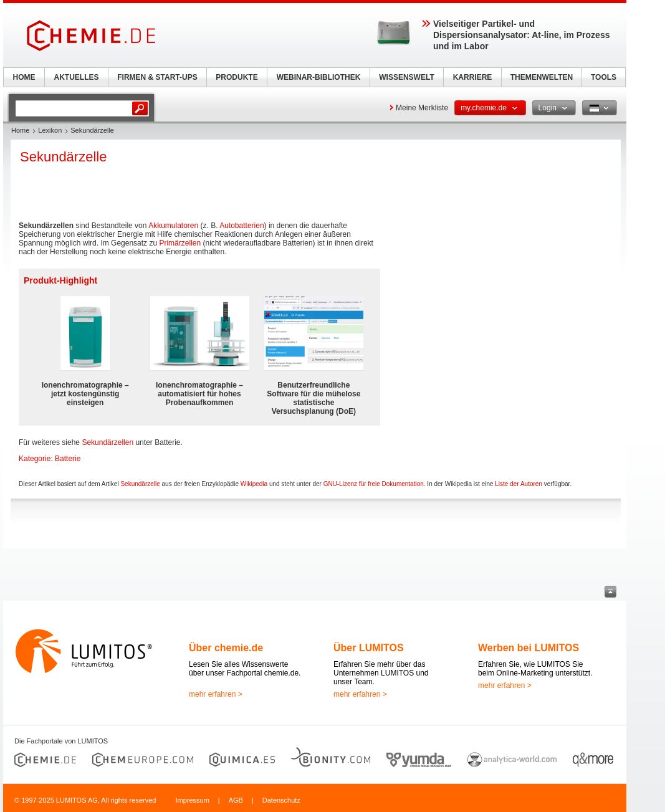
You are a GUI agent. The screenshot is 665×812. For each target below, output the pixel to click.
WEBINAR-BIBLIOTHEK (319, 77)
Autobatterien (242, 226)
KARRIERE (473, 77)
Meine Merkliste (422, 108)
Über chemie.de (226, 648)
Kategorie (35, 459)
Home (20, 130)
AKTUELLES (77, 77)
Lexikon (50, 130)
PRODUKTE (237, 77)
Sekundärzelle (140, 484)
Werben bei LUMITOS (529, 648)
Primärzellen (180, 243)
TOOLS (604, 77)
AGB (236, 800)
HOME (24, 77)
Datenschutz (281, 800)
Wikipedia (254, 484)
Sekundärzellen (108, 442)
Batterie (68, 459)
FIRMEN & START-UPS (157, 77)
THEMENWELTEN (542, 77)
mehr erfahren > (216, 694)
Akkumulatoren (173, 226)
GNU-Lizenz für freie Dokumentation (374, 484)
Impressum (192, 800)
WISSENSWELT (406, 77)
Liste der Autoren (519, 484)
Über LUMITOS (369, 648)
